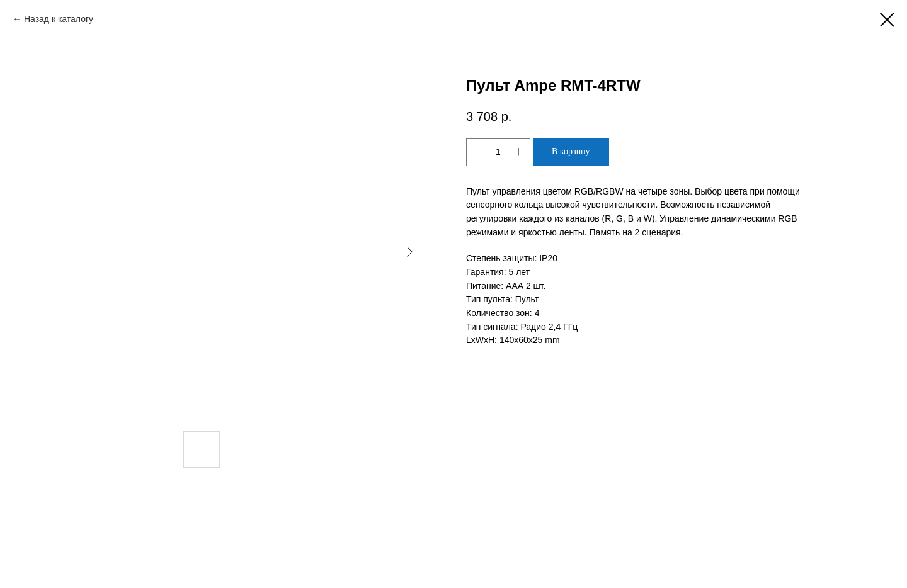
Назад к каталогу (59, 19)
